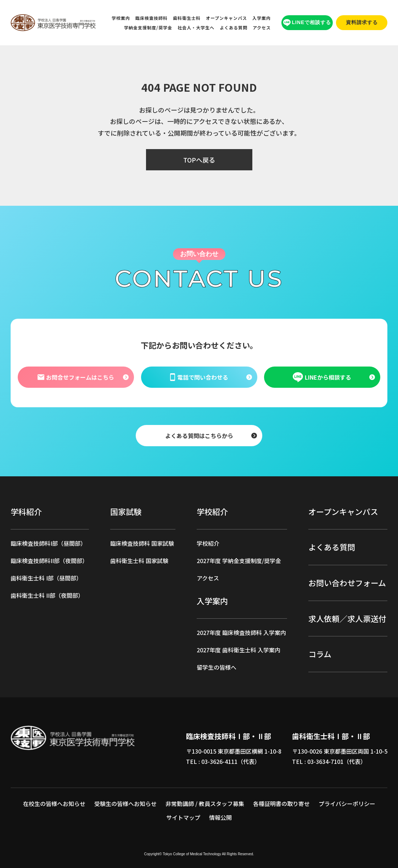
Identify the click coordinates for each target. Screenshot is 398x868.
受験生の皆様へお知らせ (125, 804)
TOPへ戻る (199, 160)
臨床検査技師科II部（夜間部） (49, 561)
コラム (320, 654)
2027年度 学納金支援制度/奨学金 (239, 561)
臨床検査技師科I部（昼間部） (48, 543)
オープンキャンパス (226, 18)
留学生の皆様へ (217, 667)
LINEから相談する (322, 377)
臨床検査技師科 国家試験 (142, 543)
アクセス (262, 27)
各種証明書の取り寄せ (281, 804)
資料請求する (362, 22)
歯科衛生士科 (187, 18)
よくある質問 (234, 27)
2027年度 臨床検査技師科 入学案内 (241, 632)
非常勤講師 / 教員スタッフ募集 (205, 804)
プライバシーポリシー (347, 804)
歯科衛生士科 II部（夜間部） (47, 595)
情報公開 (220, 817)
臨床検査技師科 (152, 18)
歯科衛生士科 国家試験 (139, 561)
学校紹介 (208, 543)
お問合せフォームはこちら (76, 377)
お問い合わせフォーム (347, 583)
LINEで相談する (307, 23)
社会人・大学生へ (196, 27)
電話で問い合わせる (199, 377)
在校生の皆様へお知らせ (54, 804)
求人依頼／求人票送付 (347, 618)
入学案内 (262, 18)
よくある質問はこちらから (199, 435)
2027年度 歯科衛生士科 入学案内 (239, 650)
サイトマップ (183, 817)
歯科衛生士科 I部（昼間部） (46, 578)
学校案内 (121, 18)
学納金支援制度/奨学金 (148, 27)
